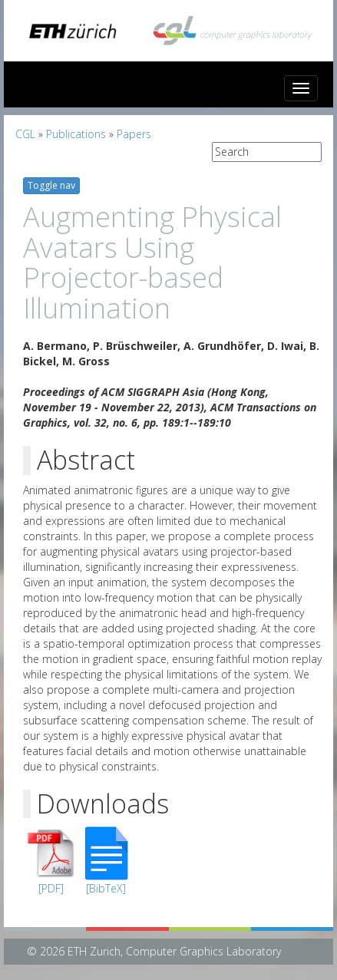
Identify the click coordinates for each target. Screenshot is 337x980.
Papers (134, 134)
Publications (76, 134)
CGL (25, 134)
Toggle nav (51, 185)
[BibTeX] (106, 888)
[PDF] (51, 888)
